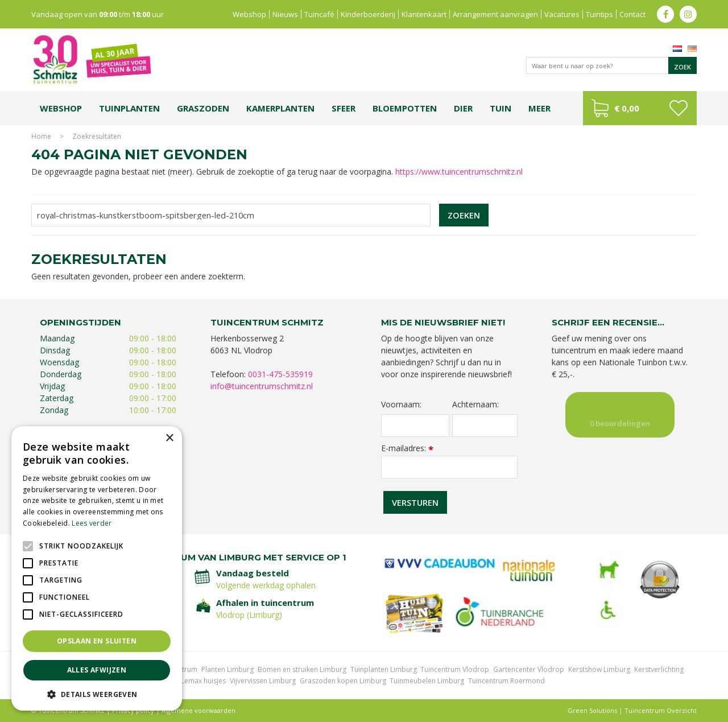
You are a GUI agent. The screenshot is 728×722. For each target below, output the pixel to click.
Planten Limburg (227, 669)
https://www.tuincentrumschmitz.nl (459, 172)
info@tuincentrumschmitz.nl (262, 386)
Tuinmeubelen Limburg (427, 681)
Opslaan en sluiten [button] (97, 641)
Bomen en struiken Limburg (302, 669)
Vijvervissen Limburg (263, 681)
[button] (97, 694)
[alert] (97, 568)
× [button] (169, 438)
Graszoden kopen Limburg (343, 681)
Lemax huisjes (203, 681)
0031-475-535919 (280, 374)
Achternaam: (475, 405)
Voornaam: (401, 405)
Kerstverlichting (659, 669)
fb (665, 14)
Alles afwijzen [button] (97, 670)
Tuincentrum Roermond (506, 681)
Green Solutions (592, 710)
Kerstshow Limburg (599, 669)
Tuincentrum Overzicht (661, 710)
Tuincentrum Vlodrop (455, 669)
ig (688, 14)
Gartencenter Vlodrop (529, 669)
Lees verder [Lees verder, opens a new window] (92, 523)
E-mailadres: (407, 448)
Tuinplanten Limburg (384, 669)
